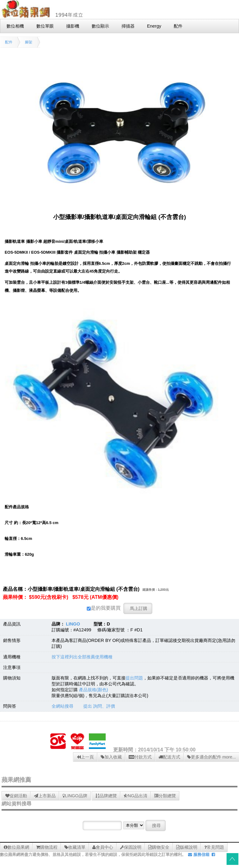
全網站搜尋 (62, 706)
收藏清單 (75, 847)
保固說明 (131, 847)
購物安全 (159, 847)
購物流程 (47, 847)
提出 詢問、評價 (99, 706)
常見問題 (214, 847)
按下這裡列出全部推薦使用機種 (82, 657)
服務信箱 (199, 855)
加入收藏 (111, 757)
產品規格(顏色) (94, 690)
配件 (9, 42)
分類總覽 (165, 796)
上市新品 (45, 796)
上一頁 (85, 757)
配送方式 (169, 757)
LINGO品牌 (75, 796)
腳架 (29, 42)
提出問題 (134, 678)
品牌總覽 (106, 796)
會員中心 (103, 847)
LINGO (73, 624)
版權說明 (187, 847)
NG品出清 (136, 796)
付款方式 (140, 757)
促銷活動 (16, 796)
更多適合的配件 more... (211, 757)
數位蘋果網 (16, 847)
